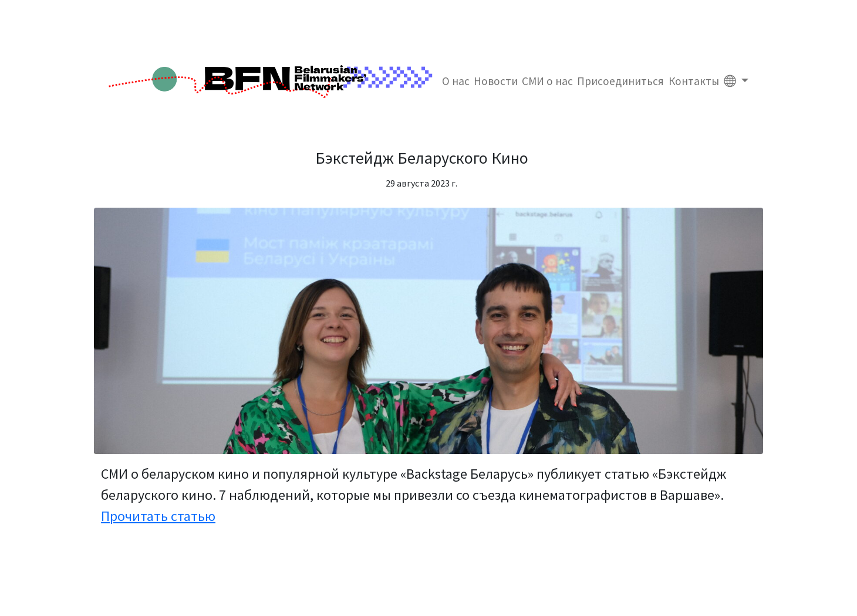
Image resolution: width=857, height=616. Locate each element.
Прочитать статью (158, 516)
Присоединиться (620, 81)
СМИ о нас (547, 81)
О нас (456, 81)
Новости (496, 81)
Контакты (694, 81)
